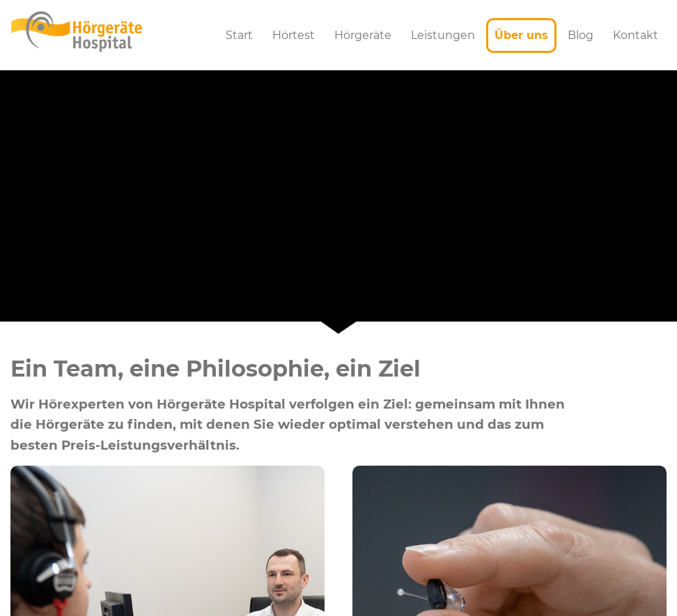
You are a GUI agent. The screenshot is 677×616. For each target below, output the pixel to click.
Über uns (521, 35)
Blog (581, 35)
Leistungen (443, 35)
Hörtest (294, 35)
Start (239, 35)
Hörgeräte (363, 35)
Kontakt (636, 35)
